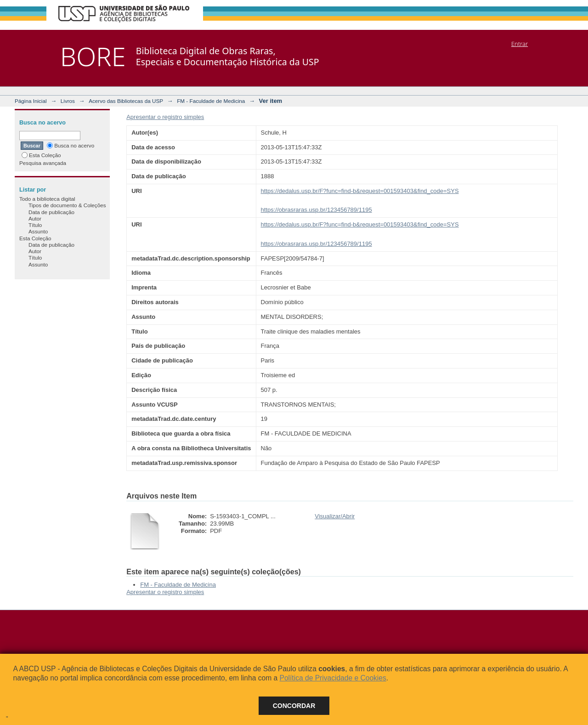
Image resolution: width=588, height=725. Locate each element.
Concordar (294, 706)
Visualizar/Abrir (335, 516)
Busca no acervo (71, 145)
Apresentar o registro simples (165, 117)
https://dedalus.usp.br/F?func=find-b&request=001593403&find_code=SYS (360, 191)
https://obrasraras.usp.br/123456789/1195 (317, 210)
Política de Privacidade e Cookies (333, 678)
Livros (68, 101)
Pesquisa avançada (43, 163)
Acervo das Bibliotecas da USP (126, 101)
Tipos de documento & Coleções (67, 205)
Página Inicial (31, 101)
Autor (35, 218)
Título (35, 225)
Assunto (38, 231)
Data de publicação (51, 212)
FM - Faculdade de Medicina (211, 101)
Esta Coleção (41, 155)
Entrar (520, 44)
